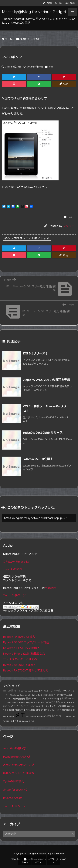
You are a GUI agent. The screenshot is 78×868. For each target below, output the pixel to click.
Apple (23, 39)
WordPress (33, 691)
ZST (5, 706)
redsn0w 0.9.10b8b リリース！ (44, 433)
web (58, 690)
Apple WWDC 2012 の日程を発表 (47, 380)
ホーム (8, 39)
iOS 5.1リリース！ (36, 354)
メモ (20, 715)
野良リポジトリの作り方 (19, 773)
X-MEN (50, 691)
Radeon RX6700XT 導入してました (26, 671)
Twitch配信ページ (14, 595)
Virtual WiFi (55, 710)
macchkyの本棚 (13, 569)
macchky (50, 588)
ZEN (58, 702)
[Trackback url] (39, 518)
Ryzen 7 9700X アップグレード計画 (26, 642)
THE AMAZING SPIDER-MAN (35, 710)
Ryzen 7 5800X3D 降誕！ (20, 665)
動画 (29, 698)
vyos (25, 691)
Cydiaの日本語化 (14, 781)
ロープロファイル (40, 699)
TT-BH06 (70, 702)
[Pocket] (14, 84)
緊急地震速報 (19, 699)
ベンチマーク (15, 706)
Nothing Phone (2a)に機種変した (24, 654)
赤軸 (59, 699)
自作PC (42, 691)
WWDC (50, 702)
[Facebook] (39, 77)
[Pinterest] (64, 77)
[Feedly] (39, 84)
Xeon (11, 717)
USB (65, 698)
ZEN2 (32, 721)
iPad (36, 39)
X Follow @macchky (16, 562)
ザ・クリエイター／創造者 (20, 659)
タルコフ (14, 721)
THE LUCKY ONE (32, 706)
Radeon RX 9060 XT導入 (19, 637)
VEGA (46, 695)
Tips (21, 691)
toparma (41, 717)
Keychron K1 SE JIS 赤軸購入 (21, 648)
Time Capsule (12, 702)
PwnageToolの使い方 (17, 757)
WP (63, 702)
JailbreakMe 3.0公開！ (38, 459)
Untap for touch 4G (15, 790)
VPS (48, 716)
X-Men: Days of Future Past (32, 702)
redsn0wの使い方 (14, 748)
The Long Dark (17, 695)
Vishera (53, 699)
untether (10, 690)
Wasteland (31, 717)
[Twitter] (14, 77)
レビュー (58, 716)
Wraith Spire (31, 695)
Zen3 (40, 695)
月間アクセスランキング (19, 765)
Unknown (24, 721)
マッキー (69, 226)
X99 (51, 695)
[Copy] (64, 84)
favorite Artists (13, 798)
